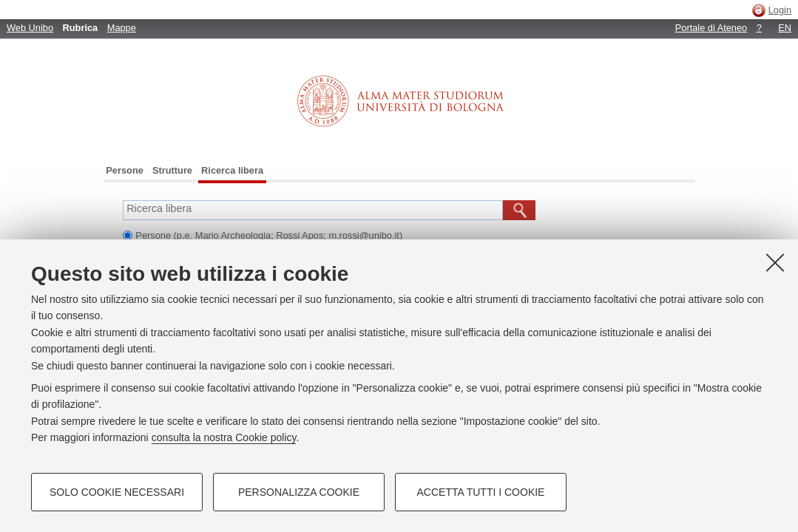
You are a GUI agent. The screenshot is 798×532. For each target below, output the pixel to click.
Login (780, 10)
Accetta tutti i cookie (481, 492)
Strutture (172, 170)
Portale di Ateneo (711, 28)
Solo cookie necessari (117, 492)
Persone (125, 170)
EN (785, 28)
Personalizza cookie (299, 492)
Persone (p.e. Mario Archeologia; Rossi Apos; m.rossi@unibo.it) (269, 235)
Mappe (122, 28)
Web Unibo (30, 28)
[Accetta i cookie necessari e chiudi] (775, 262)
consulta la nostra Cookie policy (224, 437)
